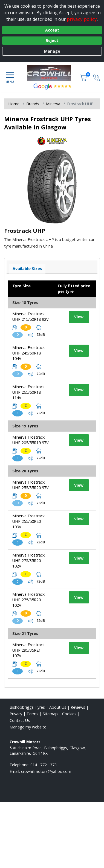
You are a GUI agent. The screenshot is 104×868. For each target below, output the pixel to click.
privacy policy (82, 19)
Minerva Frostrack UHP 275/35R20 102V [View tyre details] (28, 561)
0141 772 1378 (44, 765)
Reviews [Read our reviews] (78, 707)
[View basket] (84, 77)
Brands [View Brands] (33, 104)
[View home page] (52, 73)
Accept (52, 30)
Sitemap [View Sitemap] (50, 714)
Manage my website (28, 727)
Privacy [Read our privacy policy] (16, 714)
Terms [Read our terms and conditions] (32, 714)
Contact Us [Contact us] (20, 720)
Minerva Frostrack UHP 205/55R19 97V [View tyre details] (31, 440)
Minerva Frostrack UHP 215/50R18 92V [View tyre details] (31, 317)
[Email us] (46, 771)
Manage (52, 51)
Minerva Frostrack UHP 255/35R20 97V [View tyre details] (31, 485)
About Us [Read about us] (58, 707)
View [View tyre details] (79, 317)
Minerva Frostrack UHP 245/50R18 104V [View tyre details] (28, 353)
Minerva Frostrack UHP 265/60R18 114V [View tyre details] (28, 392)
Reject (52, 40)
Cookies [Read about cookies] (69, 714)
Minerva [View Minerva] (53, 104)
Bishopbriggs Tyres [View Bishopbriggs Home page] (27, 707)
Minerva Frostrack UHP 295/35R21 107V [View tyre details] (28, 650)
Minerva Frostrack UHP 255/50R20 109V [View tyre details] (28, 521)
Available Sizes (27, 269)
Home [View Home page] (14, 104)
